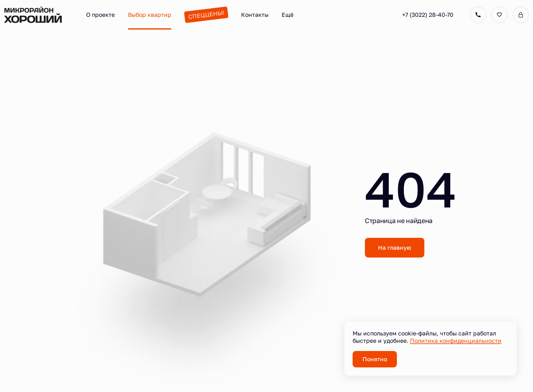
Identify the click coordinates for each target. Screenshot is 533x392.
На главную (395, 247)
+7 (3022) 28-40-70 (428, 15)
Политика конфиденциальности (456, 341)
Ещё (288, 15)
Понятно (375, 359)
